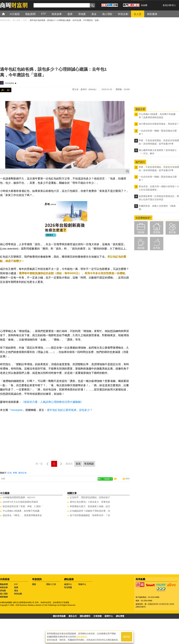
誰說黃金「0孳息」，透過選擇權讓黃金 (22, 515)
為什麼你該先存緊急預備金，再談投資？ (159, 124)
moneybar (9, 83)
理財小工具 (51, 584)
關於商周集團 (59, 616)
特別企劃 (18, 594)
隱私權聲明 (85, 616)
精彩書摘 (4, 597)
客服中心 (82, 584)
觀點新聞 (4, 584)
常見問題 (68, 587)
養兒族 (172, 232)
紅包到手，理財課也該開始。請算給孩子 (90, 497)
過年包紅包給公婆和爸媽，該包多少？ (70, 410)
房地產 (3, 591)
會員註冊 (167, 5)
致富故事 (4, 587)
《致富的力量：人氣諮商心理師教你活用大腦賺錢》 (52, 402)
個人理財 (4, 594)
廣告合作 (73, 616)
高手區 (157, 248)
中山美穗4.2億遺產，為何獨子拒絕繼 (21, 511)
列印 (128, 479)
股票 (16, 587)
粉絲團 (144, 5)
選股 (34, 584)
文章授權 (97, 616)
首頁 (6, 14)
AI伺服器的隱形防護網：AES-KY (19, 497)
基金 (16, 591)
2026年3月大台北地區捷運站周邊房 (20, 502)
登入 (174, 5)
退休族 (141, 248)
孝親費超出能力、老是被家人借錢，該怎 (90, 506)
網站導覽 (120, 616)
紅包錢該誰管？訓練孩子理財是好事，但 (90, 511)
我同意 (127, 637)
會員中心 (68, 584)
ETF (16, 584)
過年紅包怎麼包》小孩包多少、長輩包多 (90, 502)
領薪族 (141, 232)
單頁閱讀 (89, 464)
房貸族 (157, 232)
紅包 (10, 473)
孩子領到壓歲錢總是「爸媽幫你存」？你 (90, 515)
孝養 (15, 473)
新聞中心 (109, 616)
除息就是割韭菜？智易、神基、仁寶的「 (23, 506)
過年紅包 (22, 473)
